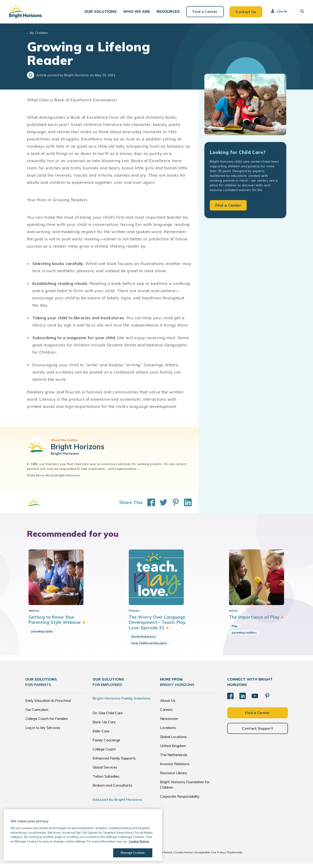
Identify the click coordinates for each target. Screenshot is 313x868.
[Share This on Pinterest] (173, 502)
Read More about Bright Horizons (53, 475)
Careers (166, 714)
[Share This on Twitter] (161, 502)
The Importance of (253, 621)
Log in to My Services (43, 732)
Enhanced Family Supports (114, 762)
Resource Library (174, 777)
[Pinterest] (267, 700)
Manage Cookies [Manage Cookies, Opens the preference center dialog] (133, 853)
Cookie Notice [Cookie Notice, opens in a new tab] (139, 841)
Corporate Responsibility (180, 801)
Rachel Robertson (141, 641)
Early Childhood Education (147, 648)
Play (231, 630)
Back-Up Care (104, 726)
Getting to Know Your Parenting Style (58, 624)
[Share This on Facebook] (149, 502)
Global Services (105, 771)
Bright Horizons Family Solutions (122, 702)
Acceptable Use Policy (210, 857)
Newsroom (169, 723)
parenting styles (42, 635)
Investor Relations (175, 768)
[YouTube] (255, 700)
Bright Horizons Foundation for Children (185, 789)
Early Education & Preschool (48, 705)
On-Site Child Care (108, 717)
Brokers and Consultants (112, 790)
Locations (168, 732)
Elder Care (101, 735)
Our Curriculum (37, 714)
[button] (102, 11)
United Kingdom (173, 750)
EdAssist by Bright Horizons (117, 804)
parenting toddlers (240, 637)
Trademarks (235, 857)
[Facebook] (230, 700)
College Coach (104, 753)
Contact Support (257, 732)
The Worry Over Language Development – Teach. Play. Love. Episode (156, 627)
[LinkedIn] (243, 700)
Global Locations (173, 741)
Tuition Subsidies (106, 780)
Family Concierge (106, 744)
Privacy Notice (163, 857)
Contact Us (246, 11)
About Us (168, 705)
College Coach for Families (47, 723)
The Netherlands (174, 759)
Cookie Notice (184, 857)
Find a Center (205, 11)
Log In (278, 11)
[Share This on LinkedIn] (186, 502)
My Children (39, 33)
